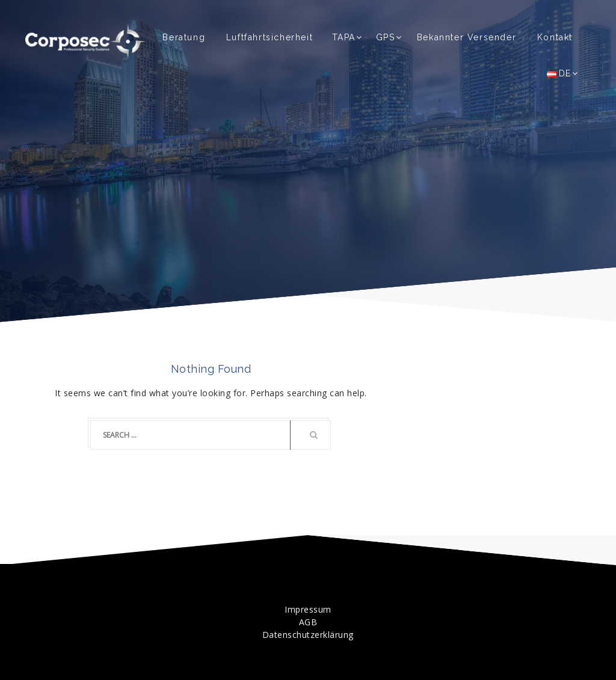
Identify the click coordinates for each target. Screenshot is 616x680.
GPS (386, 37)
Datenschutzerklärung (308, 635)
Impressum (308, 609)
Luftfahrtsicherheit (269, 37)
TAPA (344, 37)
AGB (308, 622)
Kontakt (555, 37)
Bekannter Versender (467, 37)
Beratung (184, 37)
